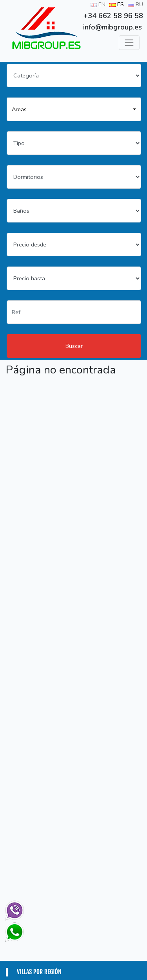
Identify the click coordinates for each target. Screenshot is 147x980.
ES (117, 4)
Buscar (74, 346)
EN (98, 4)
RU (135, 4)
